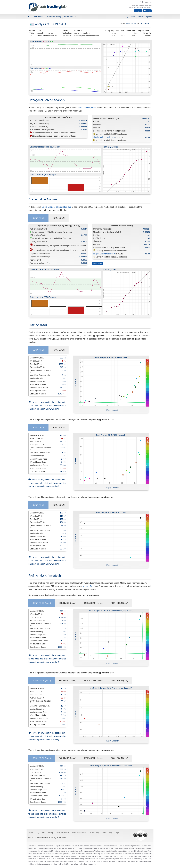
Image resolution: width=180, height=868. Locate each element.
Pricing (50, 833)
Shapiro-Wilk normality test (104, 137)
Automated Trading (54, 17)
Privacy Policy (94, 833)
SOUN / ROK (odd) (68, 603)
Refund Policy (107, 833)
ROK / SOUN (59, 218)
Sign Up (147, 11)
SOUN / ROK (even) (42, 603)
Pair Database (38, 17)
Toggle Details (98, 263)
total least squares (87, 108)
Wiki (133, 17)
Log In (138, 11)
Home (31, 833)
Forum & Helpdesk (145, 17)
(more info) (88, 586)
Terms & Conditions (79, 833)
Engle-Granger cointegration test (57, 207)
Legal (117, 833)
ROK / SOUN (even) (93, 603)
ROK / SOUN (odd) (119, 603)
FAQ (126, 17)
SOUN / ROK (38, 218)
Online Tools (69, 17)
